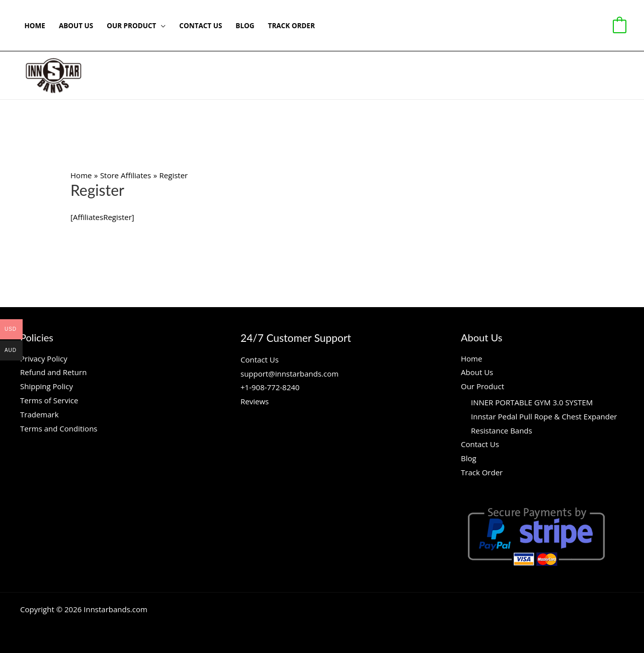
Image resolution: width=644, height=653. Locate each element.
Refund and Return (53, 372)
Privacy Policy (44, 358)
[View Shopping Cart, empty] (620, 26)
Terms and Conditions (59, 428)
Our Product (131, 26)
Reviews (255, 401)
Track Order (292, 26)
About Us (76, 26)
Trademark (39, 414)
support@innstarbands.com (290, 374)
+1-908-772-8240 (270, 387)
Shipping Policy (47, 386)
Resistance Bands (502, 430)
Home (35, 26)
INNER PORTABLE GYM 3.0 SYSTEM (532, 402)
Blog (245, 26)
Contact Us (200, 26)
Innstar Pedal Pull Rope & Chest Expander (544, 416)
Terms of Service (49, 400)
